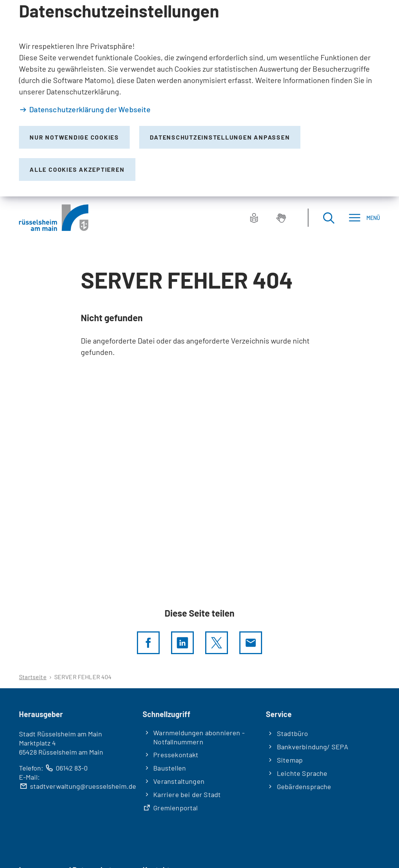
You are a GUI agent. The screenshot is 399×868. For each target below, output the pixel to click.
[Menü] (364, 218)
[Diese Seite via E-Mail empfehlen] (251, 643)
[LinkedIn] (182, 643)
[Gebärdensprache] (281, 218)
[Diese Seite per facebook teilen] (148, 643)
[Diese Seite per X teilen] (217, 643)
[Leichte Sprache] (254, 218)
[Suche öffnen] (328, 218)
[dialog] (199, 98)
